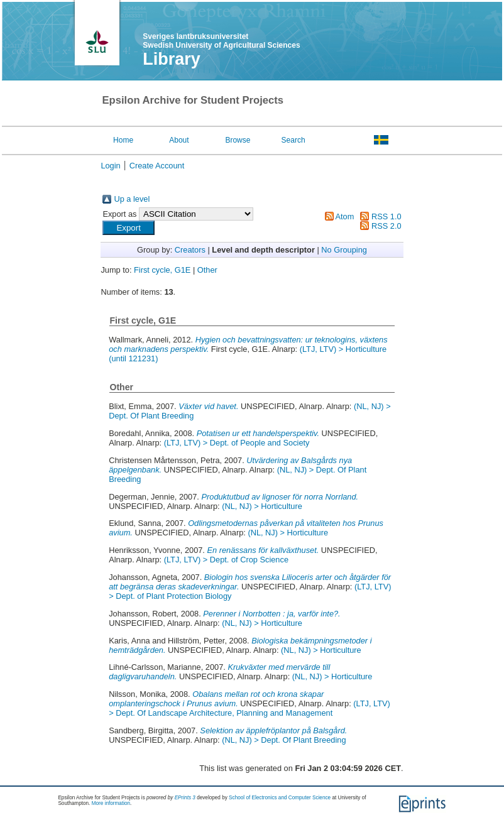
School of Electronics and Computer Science (280, 798)
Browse (238, 140)
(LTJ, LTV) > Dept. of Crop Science (226, 560)
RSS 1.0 (386, 216)
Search (293, 140)
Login (110, 166)
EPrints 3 (185, 798)
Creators (190, 250)
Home (123, 140)
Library (172, 59)
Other (207, 270)
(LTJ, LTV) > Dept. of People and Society (237, 443)
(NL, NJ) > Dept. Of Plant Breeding (284, 740)
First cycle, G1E (162, 270)
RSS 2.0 (386, 226)
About (179, 140)
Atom (345, 216)
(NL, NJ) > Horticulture (262, 506)
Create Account (157, 166)
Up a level (132, 199)
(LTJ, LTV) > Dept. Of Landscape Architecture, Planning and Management (249, 708)
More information (111, 803)
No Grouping (344, 250)
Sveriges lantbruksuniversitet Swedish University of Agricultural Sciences (221, 41)
